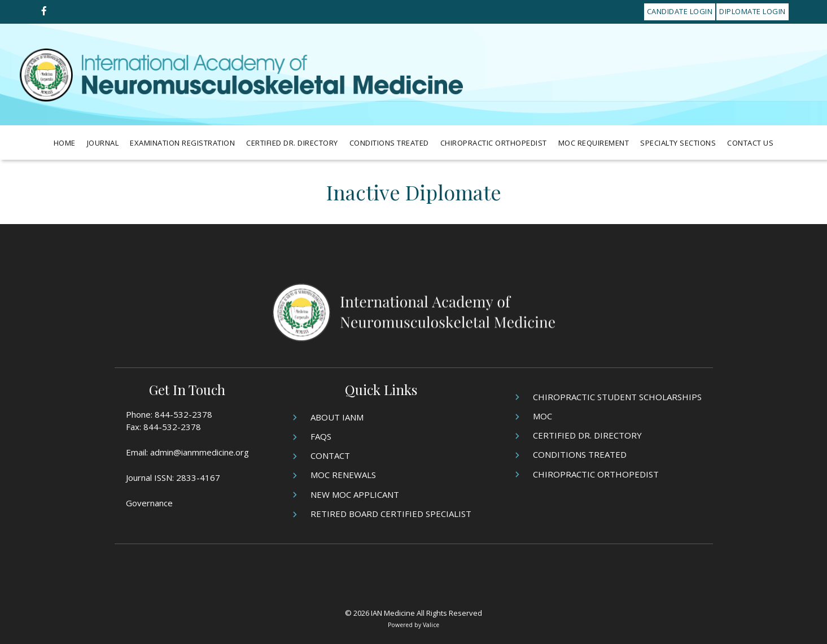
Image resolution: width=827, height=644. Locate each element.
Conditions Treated (389, 143)
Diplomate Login (752, 11)
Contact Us (750, 143)
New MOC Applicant (355, 494)
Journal (103, 143)
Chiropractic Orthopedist (494, 143)
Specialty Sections (678, 143)
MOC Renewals (343, 475)
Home (65, 143)
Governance (149, 503)
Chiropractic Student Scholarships (617, 397)
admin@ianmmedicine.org (200, 452)
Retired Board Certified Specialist (391, 514)
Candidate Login (680, 11)
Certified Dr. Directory (292, 143)
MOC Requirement (594, 143)
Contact (330, 455)
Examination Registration (182, 143)
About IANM (337, 417)
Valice (431, 625)
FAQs (321, 436)
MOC (542, 416)
